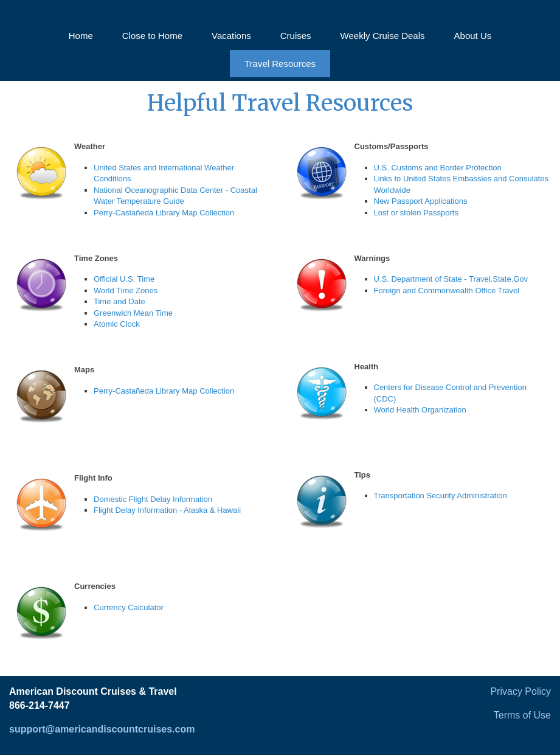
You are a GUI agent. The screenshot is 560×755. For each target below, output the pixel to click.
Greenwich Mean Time (133, 313)
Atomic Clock (117, 324)
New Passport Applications (421, 201)
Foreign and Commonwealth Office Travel (447, 291)
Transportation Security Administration (441, 496)
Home (81, 36)
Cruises (296, 36)
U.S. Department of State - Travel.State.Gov (451, 279)
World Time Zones (126, 291)
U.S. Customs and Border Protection (438, 168)
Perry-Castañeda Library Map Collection (164, 213)
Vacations (231, 36)
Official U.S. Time (124, 279)
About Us (473, 36)
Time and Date (119, 301)
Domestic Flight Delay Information (153, 499)
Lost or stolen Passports (416, 213)
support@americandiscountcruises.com (102, 729)
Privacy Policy (520, 691)
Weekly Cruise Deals (383, 36)
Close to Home (152, 36)
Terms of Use (522, 715)
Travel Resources (280, 64)
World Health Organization (420, 410)
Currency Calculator (129, 607)
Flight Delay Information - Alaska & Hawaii (167, 510)
